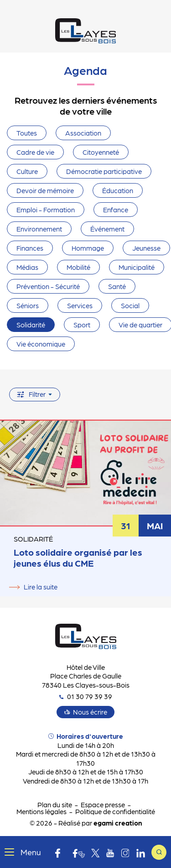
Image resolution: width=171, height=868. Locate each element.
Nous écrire (90, 712)
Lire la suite (41, 587)
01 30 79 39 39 (86, 696)
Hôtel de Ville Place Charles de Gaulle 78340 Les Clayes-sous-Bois (86, 676)
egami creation (118, 823)
